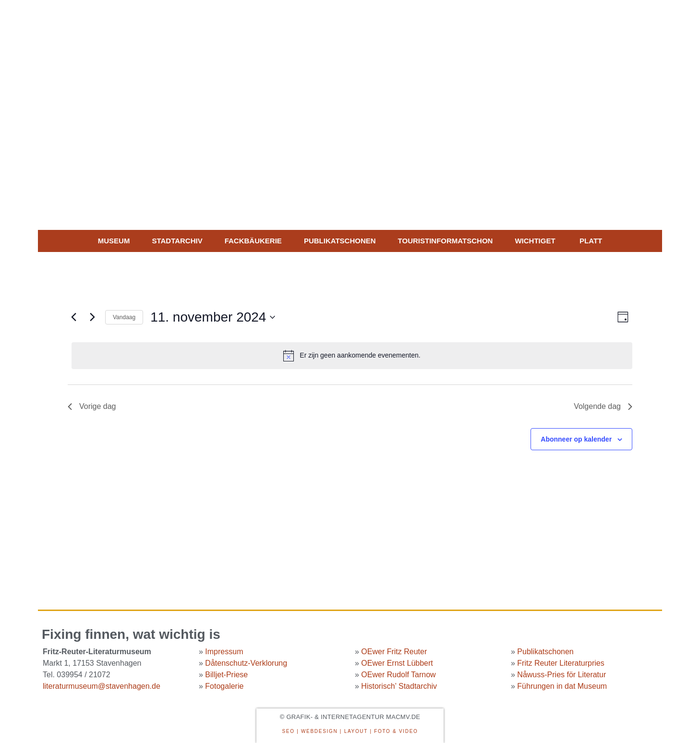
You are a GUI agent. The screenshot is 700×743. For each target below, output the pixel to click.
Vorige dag (92, 406)
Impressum (224, 652)
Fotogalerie (224, 686)
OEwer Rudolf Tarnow (398, 675)
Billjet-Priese (226, 675)
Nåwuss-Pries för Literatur (561, 675)
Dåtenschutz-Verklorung (246, 663)
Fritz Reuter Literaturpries (561, 663)
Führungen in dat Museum (562, 686)
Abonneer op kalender (576, 439)
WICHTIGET (535, 241)
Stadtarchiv (177, 241)
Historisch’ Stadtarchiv (399, 686)
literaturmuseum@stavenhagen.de (102, 686)
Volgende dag (603, 406)
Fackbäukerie (253, 241)
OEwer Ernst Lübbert (397, 663)
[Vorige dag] (73, 317)
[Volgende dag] (92, 317)
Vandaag (124, 317)
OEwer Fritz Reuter (394, 652)
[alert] (352, 356)
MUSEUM (114, 241)
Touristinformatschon (446, 241)
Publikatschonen (340, 241)
